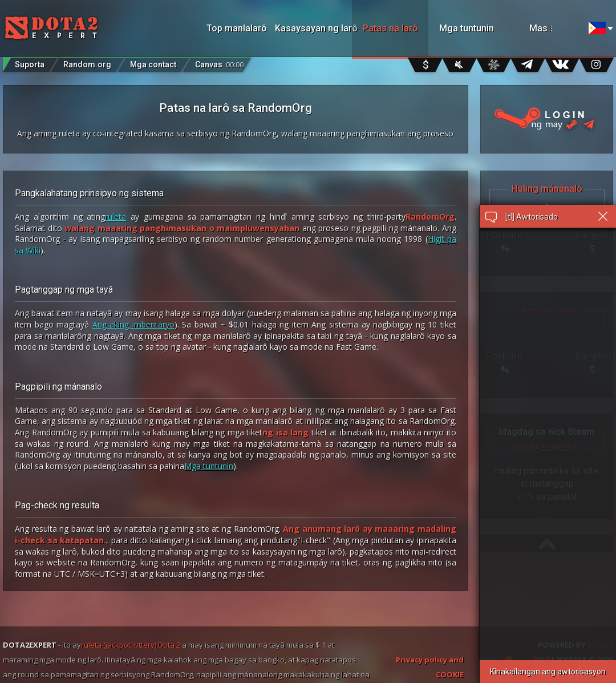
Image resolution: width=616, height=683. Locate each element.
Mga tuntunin (467, 28)
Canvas (219, 62)
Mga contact (153, 64)
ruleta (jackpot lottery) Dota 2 (131, 645)
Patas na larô (390, 28)
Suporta (30, 64)
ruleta (116, 217)
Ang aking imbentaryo (133, 324)
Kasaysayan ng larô (313, 28)
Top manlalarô (237, 28)
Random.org (87, 64)
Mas (554, 28)
